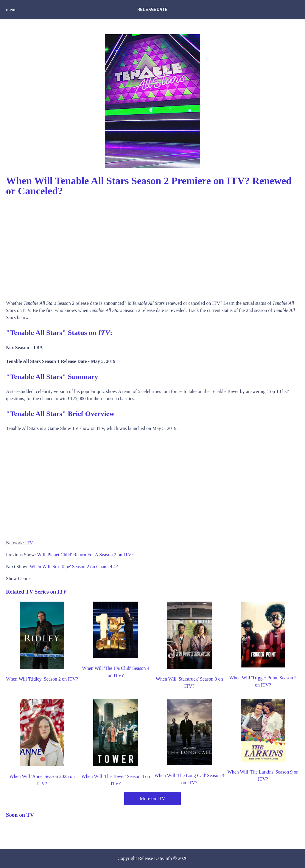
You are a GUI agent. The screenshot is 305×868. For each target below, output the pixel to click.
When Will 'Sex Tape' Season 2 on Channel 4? (74, 567)
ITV (29, 543)
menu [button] (11, 9)
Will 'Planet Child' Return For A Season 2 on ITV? (85, 555)
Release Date (151, 858)
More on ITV (152, 798)
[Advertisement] (152, 246)
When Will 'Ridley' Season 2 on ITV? (42, 679)
